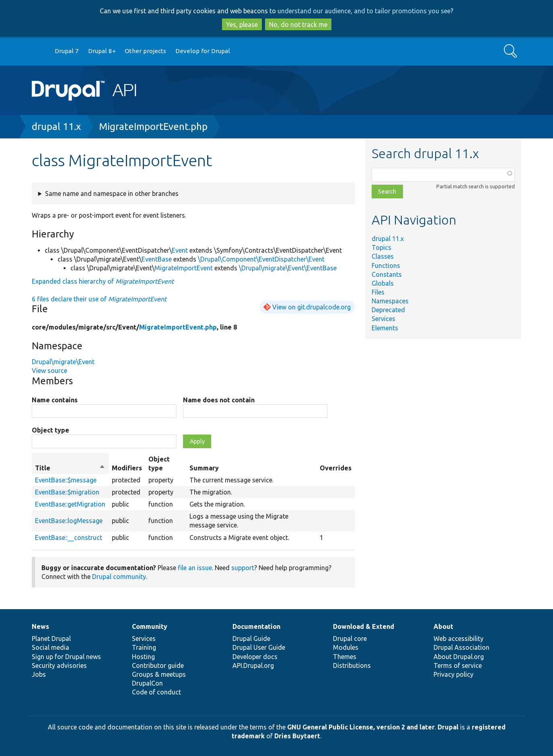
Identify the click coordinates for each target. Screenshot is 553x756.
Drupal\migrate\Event (63, 362)
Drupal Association (462, 647)
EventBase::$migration (67, 492)
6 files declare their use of (99, 299)
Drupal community (119, 577)
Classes (383, 256)
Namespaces (390, 301)
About (443, 626)
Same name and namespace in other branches (112, 194)
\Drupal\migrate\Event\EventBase (288, 268)
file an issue (195, 568)
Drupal (448, 727)
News (40, 626)
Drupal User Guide (259, 647)
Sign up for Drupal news (66, 657)
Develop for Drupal (203, 51)
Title (70, 468)
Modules (346, 647)
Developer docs (255, 657)
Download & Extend (364, 626)
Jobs (39, 674)
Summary (204, 468)
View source (49, 371)
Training (144, 647)
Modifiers (127, 468)
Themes (345, 657)
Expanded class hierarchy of (103, 281)
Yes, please (242, 25)
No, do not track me (298, 25)
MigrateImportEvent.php (153, 127)
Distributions (352, 665)
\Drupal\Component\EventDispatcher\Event (261, 259)
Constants (387, 274)
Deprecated (388, 310)
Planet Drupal (51, 639)
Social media (50, 647)
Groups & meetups (159, 674)
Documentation (256, 626)
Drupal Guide (251, 639)
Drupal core (350, 639)
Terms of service (458, 665)
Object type (50, 430)
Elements (385, 328)
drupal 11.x (56, 127)
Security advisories (59, 665)
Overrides (336, 468)
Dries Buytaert (297, 736)
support (243, 568)
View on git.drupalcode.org (311, 307)
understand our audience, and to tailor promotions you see (364, 11)
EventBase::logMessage (69, 521)
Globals (383, 283)
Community (150, 626)
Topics (381, 247)
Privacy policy (453, 674)
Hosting (143, 657)
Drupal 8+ (102, 51)
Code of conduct (156, 692)
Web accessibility (458, 639)
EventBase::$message (66, 480)
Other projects (145, 51)
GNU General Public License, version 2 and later (361, 727)
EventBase (157, 259)
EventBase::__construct (69, 538)
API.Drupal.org (253, 665)
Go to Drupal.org (39, 51)
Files (378, 292)
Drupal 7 (67, 51)
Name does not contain (219, 400)
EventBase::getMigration (70, 504)
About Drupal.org (459, 657)
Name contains (55, 400)
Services (383, 319)
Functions (386, 266)
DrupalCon (147, 683)
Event (180, 250)
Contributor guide (158, 665)
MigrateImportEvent (184, 268)
